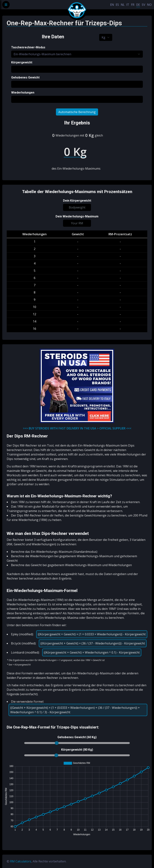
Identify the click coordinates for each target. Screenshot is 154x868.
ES (117, 5)
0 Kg (89, 135)
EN (112, 5)
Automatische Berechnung (77, 112)
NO (149, 5)
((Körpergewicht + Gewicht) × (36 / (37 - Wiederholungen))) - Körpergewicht (93, 643)
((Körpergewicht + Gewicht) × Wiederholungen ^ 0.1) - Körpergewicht (92, 652)
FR (133, 5)
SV (143, 5)
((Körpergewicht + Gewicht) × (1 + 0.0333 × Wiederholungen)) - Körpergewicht (92, 634)
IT (128, 5)
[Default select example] (106, 37)
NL (123, 5)
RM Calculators (21, 861)
